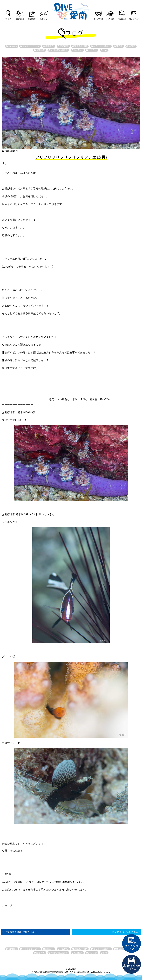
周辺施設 (122, 19)
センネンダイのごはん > (126, 932)
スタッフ (44, 19)
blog (4, 163)
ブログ (8, 19)
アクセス (110, 19)
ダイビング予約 (132, 944)
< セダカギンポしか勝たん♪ (18, 932)
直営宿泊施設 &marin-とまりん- (132, 964)
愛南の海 (20, 19)
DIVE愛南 (71, 10)
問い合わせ (134, 19)
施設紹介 (32, 19)
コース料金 (98, 19)
